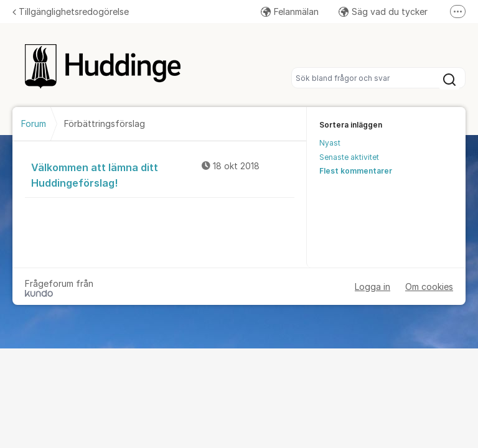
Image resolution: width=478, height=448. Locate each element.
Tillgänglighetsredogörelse (71, 12)
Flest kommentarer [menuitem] (356, 171)
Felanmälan (290, 12)
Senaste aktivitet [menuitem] (349, 157)
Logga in (373, 287)
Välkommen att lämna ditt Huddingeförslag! (163, 175)
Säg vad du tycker (383, 12)
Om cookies (429, 287)
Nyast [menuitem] (330, 143)
